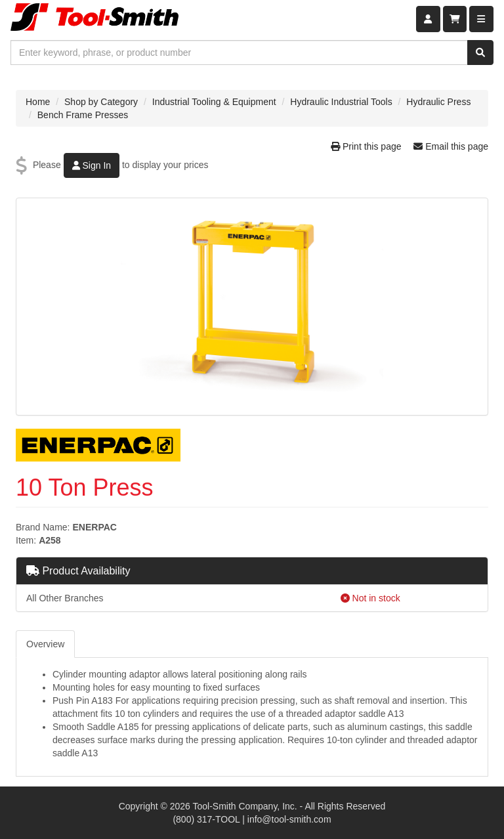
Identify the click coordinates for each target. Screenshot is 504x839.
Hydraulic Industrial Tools (341, 102)
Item (25, 540)
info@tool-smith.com (289, 819)
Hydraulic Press (438, 102)
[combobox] (239, 53)
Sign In (92, 165)
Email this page (451, 146)
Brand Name (42, 527)
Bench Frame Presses (83, 115)
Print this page (367, 146)
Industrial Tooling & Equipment (214, 102)
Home (38, 102)
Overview (45, 644)
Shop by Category (101, 102)
